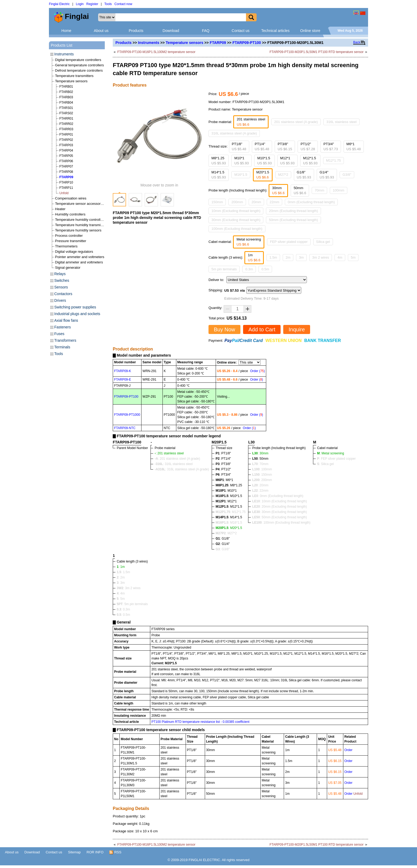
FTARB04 (66, 103)
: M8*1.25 (229, 485)
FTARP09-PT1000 (127, 415)
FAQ (206, 31)
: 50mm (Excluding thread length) (279, 517)
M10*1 (241, 161)
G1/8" (304, 175)
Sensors (61, 287)
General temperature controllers (80, 65)
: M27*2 (226, 533)
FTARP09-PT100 (247, 43)
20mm (256, 202)
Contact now (123, 4)
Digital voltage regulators (74, 252)
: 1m (121, 567)
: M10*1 (226, 491)
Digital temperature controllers (78, 60)
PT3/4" (331, 147)
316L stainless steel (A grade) (234, 133)
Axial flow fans (66, 320)
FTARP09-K (123, 371)
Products (136, 31)
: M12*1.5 (229, 507)
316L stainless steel (341, 122)
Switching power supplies (75, 307)
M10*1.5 (264, 161)
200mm (237, 202)
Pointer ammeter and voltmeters (80, 257)
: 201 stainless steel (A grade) (177, 459)
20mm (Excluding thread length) (293, 211)
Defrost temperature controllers (79, 70)
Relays (60, 274)
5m (353, 257)
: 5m (121, 599)
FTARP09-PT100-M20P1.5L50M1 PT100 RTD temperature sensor (316, 52)
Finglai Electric (59, 4)
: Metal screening (330, 453)
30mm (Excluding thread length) (236, 220)
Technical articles (275, 31)
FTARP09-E (123, 380)
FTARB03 (66, 97)
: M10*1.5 (229, 496)
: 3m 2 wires (129, 588)
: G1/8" (223, 539)
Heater (60, 209)
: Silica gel (325, 464)
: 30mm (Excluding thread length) (279, 512)
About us (101, 31)
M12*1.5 (310, 161)
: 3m (121, 583)
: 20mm (260, 485)
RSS (115, 852)
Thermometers (66, 246)
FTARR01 (66, 119)
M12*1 (287, 161)
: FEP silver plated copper (336, 459)
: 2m (121, 577)
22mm (274, 202)
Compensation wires (71, 198)
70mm (319, 190)
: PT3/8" (223, 464)
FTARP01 (66, 135)
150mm (217, 202)
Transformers (65, 340)
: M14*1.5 (229, 517)
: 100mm (262, 469)
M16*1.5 (241, 175)
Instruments (149, 43)
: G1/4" (223, 544)
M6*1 (354, 147)
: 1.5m (123, 572)
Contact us (241, 31)
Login (80, 4)
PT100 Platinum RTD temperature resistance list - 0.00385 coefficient (200, 722)
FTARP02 (66, 140)
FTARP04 (66, 150)
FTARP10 (66, 182)
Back (357, 42)
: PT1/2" (223, 469)
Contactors (63, 294)
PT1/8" (239, 147)
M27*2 (283, 175)
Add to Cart (262, 329)
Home (66, 31)
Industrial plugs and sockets (77, 314)
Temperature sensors (184, 43)
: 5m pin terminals (132, 604)
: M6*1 (224, 480)
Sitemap (74, 852)
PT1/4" (262, 147)
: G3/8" (223, 549)
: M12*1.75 (231, 512)
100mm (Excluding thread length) (237, 229)
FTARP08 (66, 172)
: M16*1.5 (229, 523)
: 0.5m (123, 615)
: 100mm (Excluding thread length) (281, 523)
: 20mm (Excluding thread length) (279, 507)
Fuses (59, 334)
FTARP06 (66, 161)
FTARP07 (66, 166)
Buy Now (224, 329)
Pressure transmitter (71, 241)
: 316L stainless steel (174, 464)
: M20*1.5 (229, 528)
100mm (338, 190)
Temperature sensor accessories (80, 204)
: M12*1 (226, 501)
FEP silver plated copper (289, 242)
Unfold (64, 193)
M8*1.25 (219, 161)
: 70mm (260, 464)
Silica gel (323, 242)
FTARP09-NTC (125, 428)
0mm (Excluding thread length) (311, 202)
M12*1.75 (333, 160)
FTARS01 (66, 108)
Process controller (69, 236)
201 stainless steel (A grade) (296, 122)
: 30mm (260, 453)
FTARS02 (66, 113)
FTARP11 (66, 188)
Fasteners (62, 327)
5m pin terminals (224, 269)
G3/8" (347, 175)
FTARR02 (66, 124)
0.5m (265, 269)
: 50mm (260, 459)
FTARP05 (66, 156)
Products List (62, 45)
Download (171, 31)
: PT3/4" (223, 475)
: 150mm (262, 475)
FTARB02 (66, 92)
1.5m (273, 257)
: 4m (121, 593)
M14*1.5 (219, 175)
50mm (300, 191)
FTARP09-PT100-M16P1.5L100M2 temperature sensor (156, 52)
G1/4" (327, 175)
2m (288, 257)
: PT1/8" (223, 453)
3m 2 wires (321, 257)
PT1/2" (308, 147)
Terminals (62, 347)
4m (340, 257)
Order (349, 750)
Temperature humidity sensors (78, 230)
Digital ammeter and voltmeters (79, 262)
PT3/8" (285, 147)
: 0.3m (123, 609)
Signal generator (68, 268)
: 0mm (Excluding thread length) (278, 496)
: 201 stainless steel (169, 453)
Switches (62, 280)
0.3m (249, 269)
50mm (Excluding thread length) (293, 220)
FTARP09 (218, 43)
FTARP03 (66, 145)
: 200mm (262, 480)
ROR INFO (95, 852)
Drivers (60, 300)
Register (92, 4)
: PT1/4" (223, 459)
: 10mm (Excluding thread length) (279, 501)
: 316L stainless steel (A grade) (182, 469)
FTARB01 (66, 87)
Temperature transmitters (74, 76)
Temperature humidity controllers (80, 220)
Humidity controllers (70, 214)
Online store (310, 31)
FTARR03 (66, 129)
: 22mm (260, 491)
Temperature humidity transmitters (81, 225)
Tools (108, 4)
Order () (257, 371)
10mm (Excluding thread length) (236, 211)
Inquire (297, 329)
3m (301, 257)
